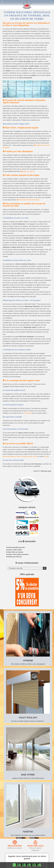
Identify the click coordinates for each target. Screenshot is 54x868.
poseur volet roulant (14, 550)
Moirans (30, 456)
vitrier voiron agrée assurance (17, 554)
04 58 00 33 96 (27, 865)
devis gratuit (27, 413)
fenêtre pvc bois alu (28, 171)
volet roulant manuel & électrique (28, 200)
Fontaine (24, 456)
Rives (35, 456)
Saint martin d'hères (9, 456)
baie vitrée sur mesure (15, 552)
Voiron (18, 456)
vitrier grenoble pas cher (16, 547)
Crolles (47, 456)
